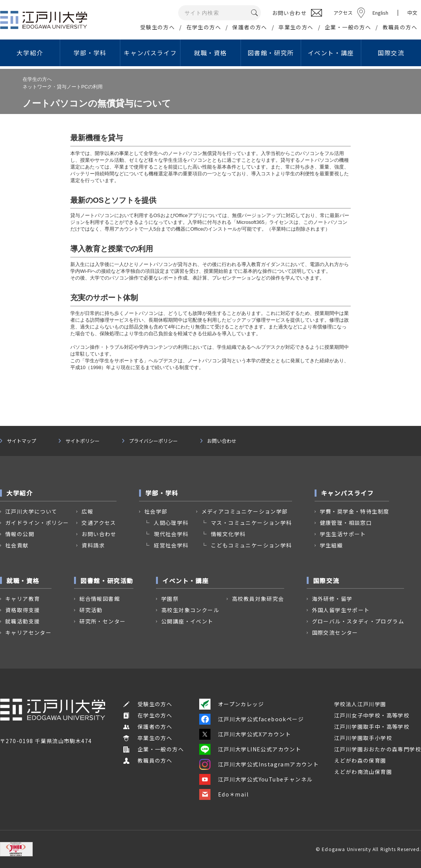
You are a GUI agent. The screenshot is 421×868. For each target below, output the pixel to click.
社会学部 (156, 511)
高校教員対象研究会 (258, 599)
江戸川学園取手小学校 (363, 738)
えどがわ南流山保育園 (363, 772)
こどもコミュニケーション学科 (251, 545)
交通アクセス (99, 523)
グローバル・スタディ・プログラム (358, 621)
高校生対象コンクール (190, 610)
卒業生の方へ (296, 27)
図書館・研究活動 (107, 581)
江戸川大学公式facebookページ (251, 719)
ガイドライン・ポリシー (37, 523)
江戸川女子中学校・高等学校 (372, 715)
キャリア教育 (23, 599)
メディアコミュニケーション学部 (245, 511)
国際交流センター (335, 632)
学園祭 (170, 599)
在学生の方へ (204, 27)
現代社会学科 (171, 534)
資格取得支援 (23, 610)
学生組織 (332, 545)
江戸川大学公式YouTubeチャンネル (256, 779)
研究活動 (91, 610)
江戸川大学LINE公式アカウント (250, 749)
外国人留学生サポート (341, 610)
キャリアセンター (28, 632)
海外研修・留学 (332, 599)
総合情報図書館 (100, 599)
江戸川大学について (31, 511)
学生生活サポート (343, 534)
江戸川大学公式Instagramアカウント (259, 764)
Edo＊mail (224, 794)
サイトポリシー (83, 441)
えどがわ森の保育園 (360, 760)
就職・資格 (210, 53)
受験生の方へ (157, 27)
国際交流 (391, 53)
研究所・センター (102, 621)
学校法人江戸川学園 (360, 704)
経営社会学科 (171, 545)
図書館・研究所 (271, 53)
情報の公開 (20, 534)
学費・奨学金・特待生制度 (355, 511)
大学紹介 (30, 53)
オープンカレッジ (232, 704)
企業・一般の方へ (348, 27)
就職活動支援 (23, 621)
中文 (412, 13)
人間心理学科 (171, 523)
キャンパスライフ (150, 53)
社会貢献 (17, 545)
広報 (87, 511)
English (380, 13)
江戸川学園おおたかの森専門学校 (378, 749)
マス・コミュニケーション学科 (251, 523)
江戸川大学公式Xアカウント (245, 734)
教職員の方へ (400, 27)
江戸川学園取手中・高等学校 (372, 727)
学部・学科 (90, 53)
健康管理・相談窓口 (346, 523)
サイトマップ (21, 441)
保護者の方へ (250, 27)
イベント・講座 (331, 53)
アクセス (343, 13)
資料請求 (93, 545)
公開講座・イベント (187, 621)
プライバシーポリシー (153, 441)
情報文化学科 (228, 534)
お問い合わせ (222, 441)
